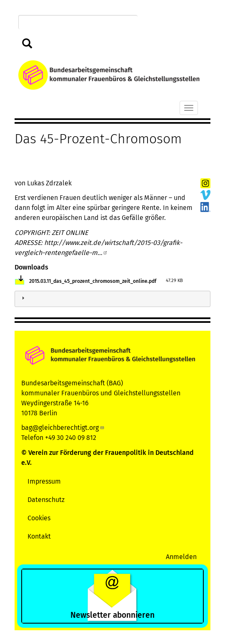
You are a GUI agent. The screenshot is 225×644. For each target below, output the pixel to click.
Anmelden (181, 557)
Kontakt (39, 536)
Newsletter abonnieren (112, 615)
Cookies (39, 518)
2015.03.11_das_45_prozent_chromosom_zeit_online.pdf (93, 281)
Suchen (27, 44)
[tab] (112, 299)
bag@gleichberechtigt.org (63, 428)
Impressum (44, 481)
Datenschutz (46, 500)
